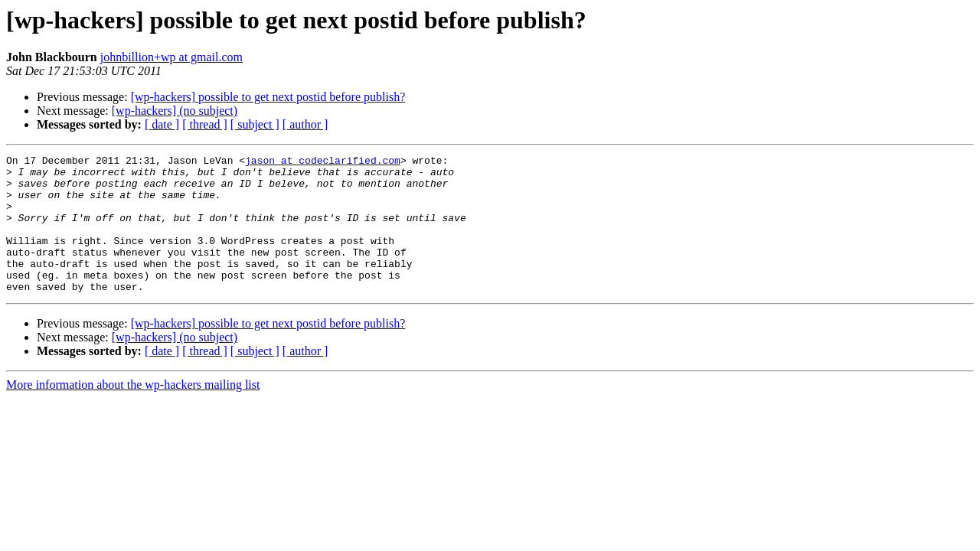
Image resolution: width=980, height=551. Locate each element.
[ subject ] (255, 124)
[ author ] (305, 124)
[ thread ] (205, 124)
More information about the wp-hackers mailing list (133, 412)
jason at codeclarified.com (323, 162)
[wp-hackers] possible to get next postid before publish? (268, 97)
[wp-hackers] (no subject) (175, 111)
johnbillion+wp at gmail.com (171, 57)
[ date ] (162, 124)
